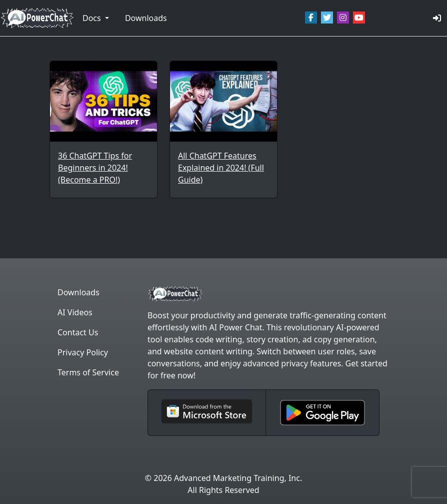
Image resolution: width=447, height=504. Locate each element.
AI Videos (75, 312)
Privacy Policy (83, 352)
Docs (93, 18)
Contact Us (78, 332)
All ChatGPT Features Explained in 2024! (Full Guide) (221, 168)
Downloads (146, 18)
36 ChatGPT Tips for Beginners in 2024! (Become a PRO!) (95, 168)
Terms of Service (88, 372)
